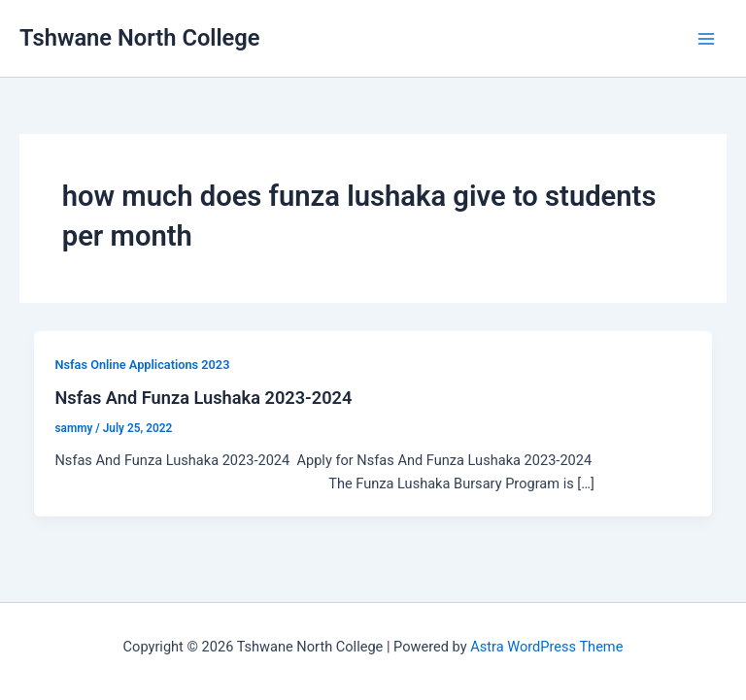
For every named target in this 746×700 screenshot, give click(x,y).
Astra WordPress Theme (546, 647)
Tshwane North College (140, 38)
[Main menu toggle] (706, 39)
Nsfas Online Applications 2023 (142, 365)
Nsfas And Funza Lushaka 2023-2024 (203, 398)
